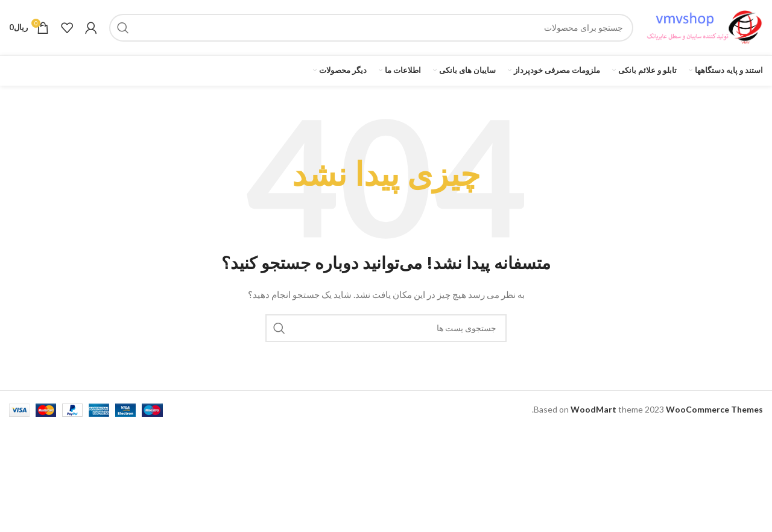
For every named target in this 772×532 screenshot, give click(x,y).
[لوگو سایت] (704, 30)
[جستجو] (371, 31)
